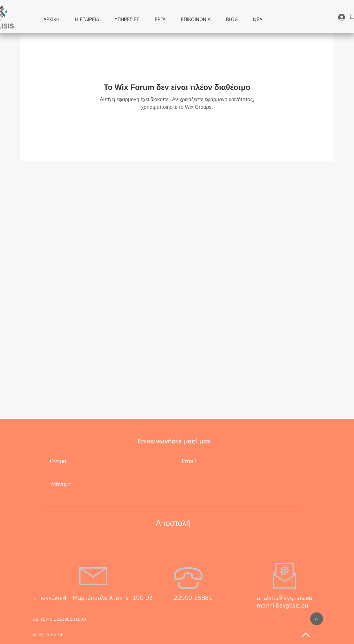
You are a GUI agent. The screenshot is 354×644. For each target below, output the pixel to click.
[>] (317, 619)
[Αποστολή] (173, 523)
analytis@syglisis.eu (285, 598)
